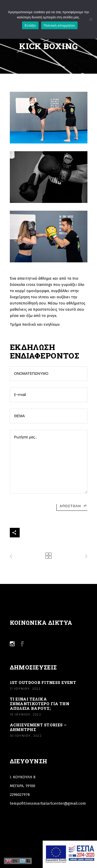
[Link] (48, 556)
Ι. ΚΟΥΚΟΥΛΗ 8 (23, 777)
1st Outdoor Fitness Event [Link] (43, 682)
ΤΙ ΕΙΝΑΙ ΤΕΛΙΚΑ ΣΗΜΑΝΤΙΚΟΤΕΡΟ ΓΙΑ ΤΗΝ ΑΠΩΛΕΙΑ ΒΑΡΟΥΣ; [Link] (40, 704)
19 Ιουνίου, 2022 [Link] (26, 714)
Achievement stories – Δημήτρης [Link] (38, 727)
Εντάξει (30, 25)
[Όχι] (91, 19)
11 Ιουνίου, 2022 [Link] (25, 689)
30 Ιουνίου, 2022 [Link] (26, 736)
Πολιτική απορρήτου (59, 25)
